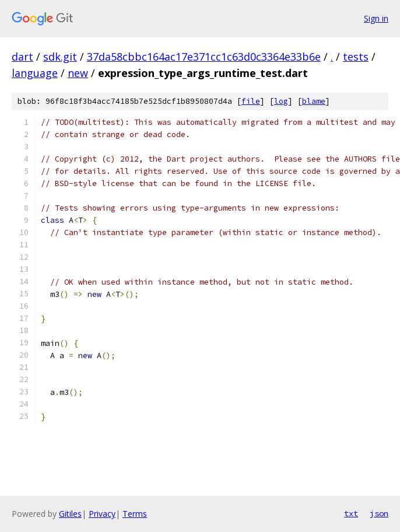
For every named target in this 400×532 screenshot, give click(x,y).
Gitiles (70, 514)
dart (22, 57)
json (379, 513)
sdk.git (60, 57)
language (35, 73)
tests (356, 57)
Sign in (376, 18)
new (78, 73)
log (281, 101)
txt (351, 513)
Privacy (102, 514)
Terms (135, 514)
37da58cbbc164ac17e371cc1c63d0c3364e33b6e (204, 57)
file (251, 101)
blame (314, 101)
